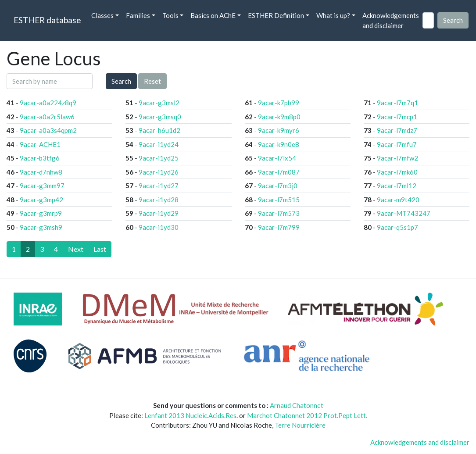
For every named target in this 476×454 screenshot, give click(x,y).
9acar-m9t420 (398, 200)
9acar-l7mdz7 (397, 130)
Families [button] (138, 15)
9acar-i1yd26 (159, 172)
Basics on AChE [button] (213, 15)
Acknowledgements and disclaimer (391, 20)
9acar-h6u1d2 (159, 130)
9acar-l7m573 (279, 213)
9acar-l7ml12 (397, 186)
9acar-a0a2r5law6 (47, 117)
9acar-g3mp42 (41, 200)
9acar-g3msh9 (41, 227)
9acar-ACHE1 (40, 144)
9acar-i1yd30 (159, 227)
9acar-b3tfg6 (40, 158)
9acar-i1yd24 (159, 144)
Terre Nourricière (300, 425)
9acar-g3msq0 (160, 117)
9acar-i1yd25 (159, 158)
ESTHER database (47, 20)
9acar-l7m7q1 (397, 103)
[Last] (100, 249)
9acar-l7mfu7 (397, 144)
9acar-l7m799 (279, 227)
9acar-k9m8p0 (279, 117)
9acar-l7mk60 (397, 172)
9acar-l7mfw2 (397, 158)
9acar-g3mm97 (42, 186)
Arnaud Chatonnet (297, 405)
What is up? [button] (333, 15)
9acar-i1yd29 (159, 213)
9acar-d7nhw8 (41, 172)
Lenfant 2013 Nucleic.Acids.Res (190, 415)
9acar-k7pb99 (279, 103)
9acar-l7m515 (279, 200)
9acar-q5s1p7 (397, 227)
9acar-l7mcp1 (397, 117)
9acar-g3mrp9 (41, 213)
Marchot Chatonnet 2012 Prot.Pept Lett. (307, 415)
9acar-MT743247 (404, 213)
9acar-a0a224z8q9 (48, 103)
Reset (152, 81)
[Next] (76, 249)
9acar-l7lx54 (277, 158)
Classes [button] (102, 15)
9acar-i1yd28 (159, 200)
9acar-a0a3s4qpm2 (48, 130)
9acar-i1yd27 (159, 186)
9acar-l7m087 (279, 172)
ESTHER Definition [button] (276, 15)
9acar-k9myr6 (279, 130)
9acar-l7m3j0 (278, 186)
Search (121, 81)
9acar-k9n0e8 (279, 144)
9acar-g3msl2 (159, 103)
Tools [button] (170, 15)
